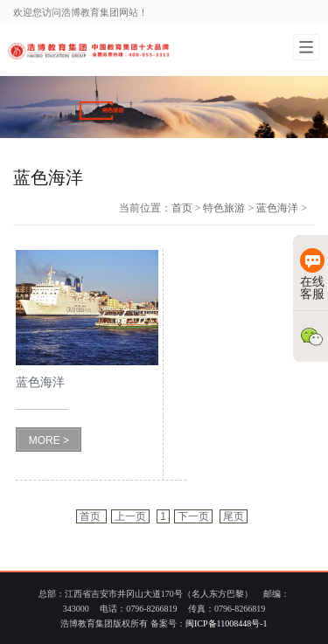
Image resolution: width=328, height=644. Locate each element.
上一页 (130, 516)
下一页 (193, 516)
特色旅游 (224, 208)
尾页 (234, 516)
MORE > (49, 440)
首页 (182, 208)
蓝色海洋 (277, 208)
